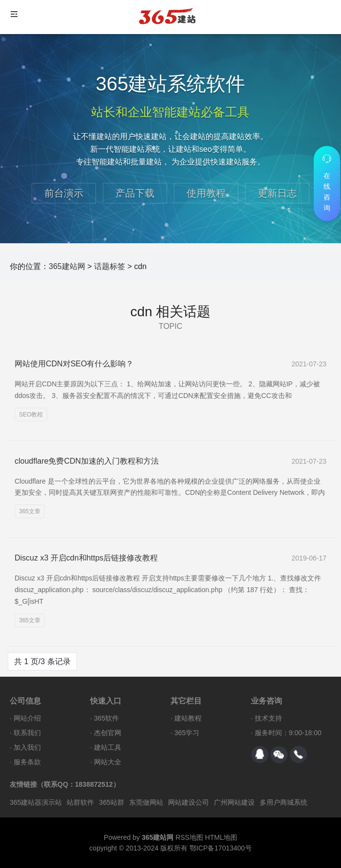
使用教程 (206, 193)
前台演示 (64, 193)
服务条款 (27, 762)
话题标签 (110, 266)
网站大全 (108, 762)
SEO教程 (31, 415)
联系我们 (27, 733)
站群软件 (80, 802)
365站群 (111, 802)
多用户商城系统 (284, 802)
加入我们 (27, 747)
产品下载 (135, 193)
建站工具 (108, 747)
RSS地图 (189, 837)
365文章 (30, 511)
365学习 (187, 733)
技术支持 (268, 718)
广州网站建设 (234, 802)
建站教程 (188, 718)
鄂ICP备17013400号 (221, 848)
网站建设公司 (189, 802)
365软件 (106, 718)
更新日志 (277, 193)
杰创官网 (108, 733)
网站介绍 (27, 718)
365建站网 (67, 266)
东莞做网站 (146, 802)
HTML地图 (221, 837)
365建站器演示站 (36, 802)
